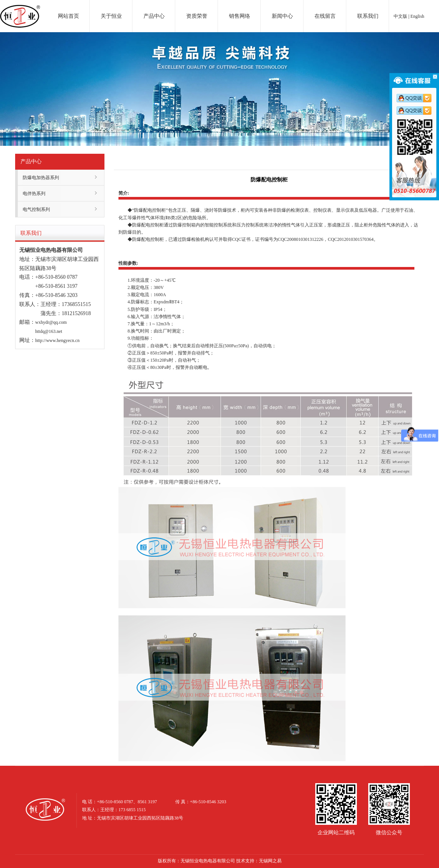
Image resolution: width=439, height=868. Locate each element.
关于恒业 (111, 16)
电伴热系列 (34, 194)
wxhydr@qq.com (51, 322)
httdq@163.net (49, 331)
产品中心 (154, 16)
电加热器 (20, 9)
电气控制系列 (36, 209)
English (417, 16)
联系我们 (368, 16)
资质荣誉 (197, 16)
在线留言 (325, 16)
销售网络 (240, 16)
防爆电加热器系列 (41, 178)
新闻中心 (282, 16)
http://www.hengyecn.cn (57, 340)
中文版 (400, 16)
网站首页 (68, 16)
